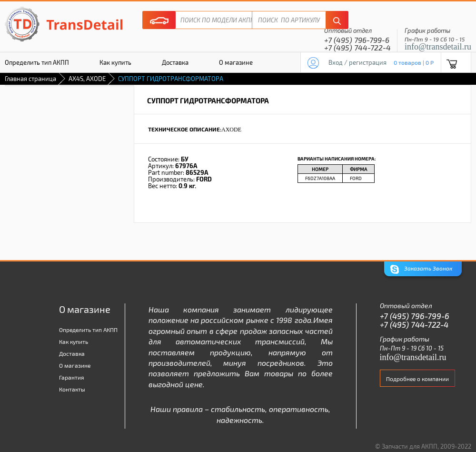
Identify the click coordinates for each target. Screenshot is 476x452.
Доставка (175, 62)
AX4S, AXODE (87, 79)
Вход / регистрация (357, 62)
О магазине (236, 62)
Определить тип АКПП (88, 330)
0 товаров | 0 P (414, 62)
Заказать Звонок (421, 269)
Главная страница (30, 79)
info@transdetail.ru (438, 47)
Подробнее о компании (417, 379)
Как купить (115, 62)
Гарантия (72, 377)
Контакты (72, 389)
